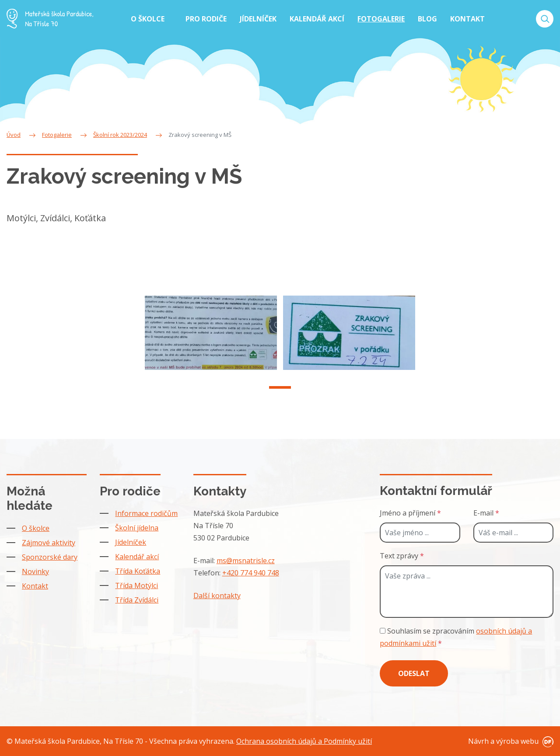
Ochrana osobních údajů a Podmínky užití (304, 741)
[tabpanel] (211, 338)
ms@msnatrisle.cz (246, 561)
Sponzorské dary (50, 557)
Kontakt (35, 586)
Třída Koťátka (138, 571)
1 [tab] (280, 393)
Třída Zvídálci (137, 600)
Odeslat (414, 673)
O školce (36, 528)
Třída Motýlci (136, 585)
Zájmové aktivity (49, 543)
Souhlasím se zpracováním (456, 637)
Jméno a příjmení (410, 513)
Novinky (35, 571)
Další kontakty (217, 596)
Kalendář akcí (137, 557)
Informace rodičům (146, 513)
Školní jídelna (137, 528)
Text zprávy (402, 556)
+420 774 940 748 (251, 573)
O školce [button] (149, 19)
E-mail (486, 513)
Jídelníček (131, 542)
